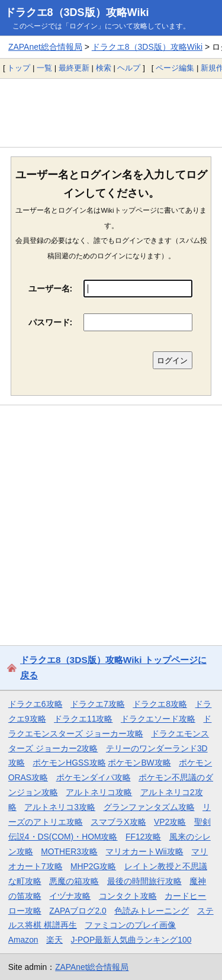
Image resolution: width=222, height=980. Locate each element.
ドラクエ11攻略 (83, 719)
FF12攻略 (143, 837)
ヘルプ (129, 68)
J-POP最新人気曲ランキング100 (131, 940)
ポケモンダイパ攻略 (94, 777)
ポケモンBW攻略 (139, 763)
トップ (19, 68)
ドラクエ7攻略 (98, 704)
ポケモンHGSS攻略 (69, 763)
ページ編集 (175, 68)
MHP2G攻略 (93, 866)
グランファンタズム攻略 (149, 807)
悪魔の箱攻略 (74, 881)
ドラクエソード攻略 (158, 719)
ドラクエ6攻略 (36, 704)
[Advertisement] (111, 113)
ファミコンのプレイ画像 (130, 925)
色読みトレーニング (152, 911)
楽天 (54, 940)
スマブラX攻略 (118, 822)
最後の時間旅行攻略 (144, 881)
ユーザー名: (51, 289)
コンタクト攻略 (128, 896)
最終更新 (74, 68)
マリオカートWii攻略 (144, 851)
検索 (104, 68)
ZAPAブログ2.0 (78, 911)
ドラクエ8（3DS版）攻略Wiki (77, 12)
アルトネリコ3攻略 (60, 807)
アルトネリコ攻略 (99, 792)
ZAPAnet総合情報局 (45, 47)
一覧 (44, 68)
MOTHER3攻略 (69, 851)
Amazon (23, 940)
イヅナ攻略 (70, 896)
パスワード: (51, 322)
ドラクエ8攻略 (160, 704)
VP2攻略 (170, 822)
